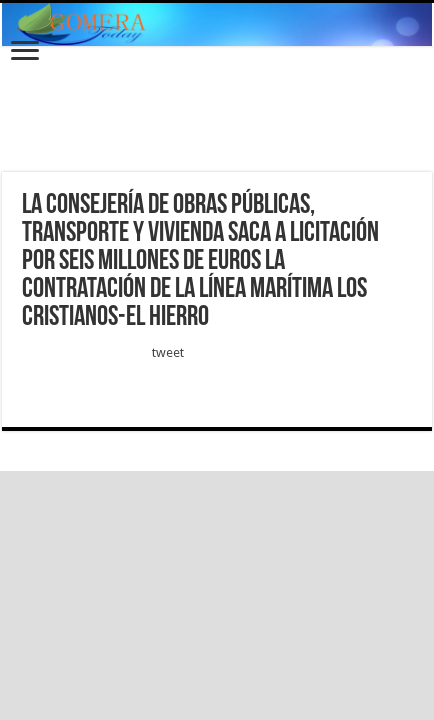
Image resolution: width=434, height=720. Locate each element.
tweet (168, 352)
